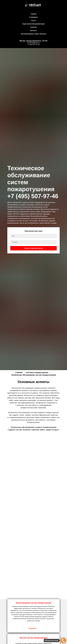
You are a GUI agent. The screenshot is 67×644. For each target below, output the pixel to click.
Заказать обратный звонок (33, 248)
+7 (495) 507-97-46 (33, 196)
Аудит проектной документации (33, 24)
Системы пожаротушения (37, 372)
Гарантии (33, 27)
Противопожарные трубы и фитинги (33, 34)
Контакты (33, 31)
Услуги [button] (33, 21)
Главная (33, 14)
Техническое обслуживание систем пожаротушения (33, 375)
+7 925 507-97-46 (34, 44)
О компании (33, 17)
